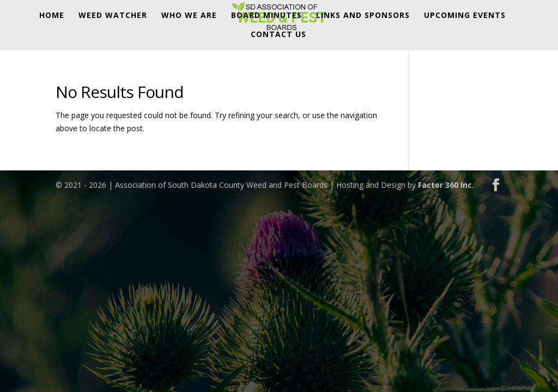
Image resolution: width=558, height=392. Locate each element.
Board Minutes (266, 16)
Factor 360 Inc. (446, 185)
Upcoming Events (465, 16)
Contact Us (278, 35)
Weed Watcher (113, 16)
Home (52, 16)
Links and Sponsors (363, 16)
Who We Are (189, 16)
